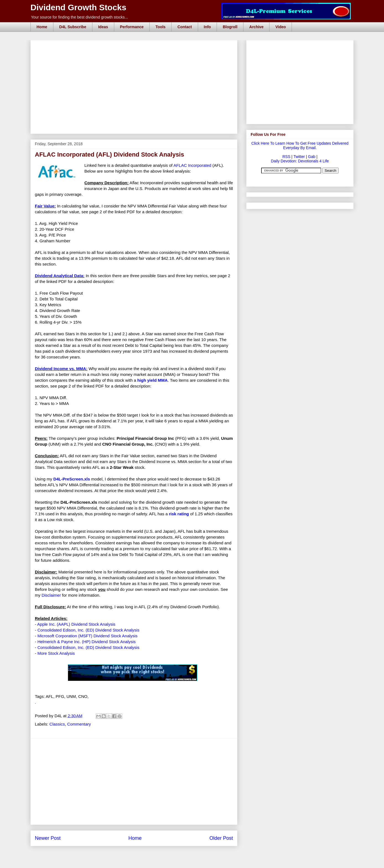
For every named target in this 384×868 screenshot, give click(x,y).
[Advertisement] (136, 46)
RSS (286, 157)
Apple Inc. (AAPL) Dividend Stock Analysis (76, 624)
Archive (256, 27)
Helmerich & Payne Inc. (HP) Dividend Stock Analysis (86, 642)
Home (42, 27)
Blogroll (230, 27)
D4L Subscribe (73, 27)
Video (281, 27)
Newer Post (48, 838)
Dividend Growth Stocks (78, 7)
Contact (185, 27)
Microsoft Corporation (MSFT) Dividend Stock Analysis (87, 636)
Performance (132, 27)
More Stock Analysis (56, 653)
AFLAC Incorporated (192, 165)
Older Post (221, 838)
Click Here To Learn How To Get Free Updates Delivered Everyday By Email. (300, 145)
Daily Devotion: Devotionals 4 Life (300, 161)
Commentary (79, 724)
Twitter (299, 157)
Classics (57, 724)
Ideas (103, 27)
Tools (160, 27)
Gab (312, 157)
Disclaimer (51, 595)
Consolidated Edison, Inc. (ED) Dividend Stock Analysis (88, 630)
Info (207, 27)
